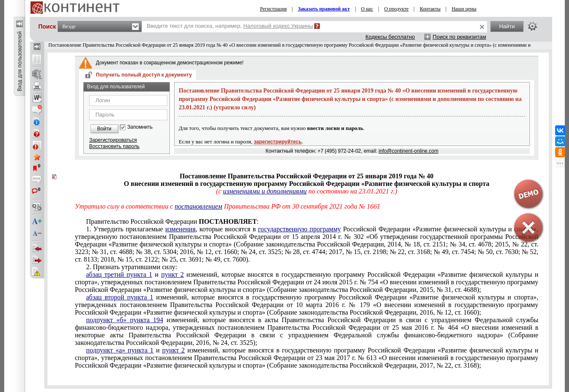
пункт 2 (172, 274)
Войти (104, 129)
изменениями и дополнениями (265, 191)
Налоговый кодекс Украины (278, 26)
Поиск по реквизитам (459, 37)
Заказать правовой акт (324, 9)
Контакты (430, 9)
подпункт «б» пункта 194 (125, 320)
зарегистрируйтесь (278, 142)
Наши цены (464, 9)
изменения (180, 229)
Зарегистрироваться (113, 140)
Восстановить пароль (114, 146)
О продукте (396, 9)
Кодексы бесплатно (390, 37)
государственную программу (299, 229)
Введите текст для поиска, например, (230, 26)
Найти (507, 26)
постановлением (198, 206)
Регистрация (273, 9)
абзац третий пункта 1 (119, 274)
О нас (367, 9)
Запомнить (140, 127)
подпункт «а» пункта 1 (120, 350)
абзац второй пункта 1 (120, 297)
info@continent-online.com (408, 151)
